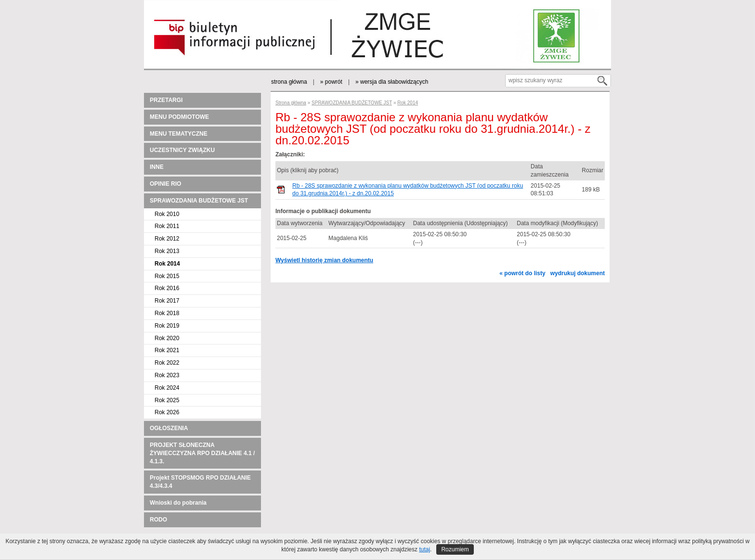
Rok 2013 (167, 251)
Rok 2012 (167, 239)
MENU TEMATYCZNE (179, 134)
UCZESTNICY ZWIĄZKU (182, 150)
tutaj (424, 549)
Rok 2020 (167, 338)
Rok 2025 (167, 400)
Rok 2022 (167, 363)
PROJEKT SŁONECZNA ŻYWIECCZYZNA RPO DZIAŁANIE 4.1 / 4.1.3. (202, 453)
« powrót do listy (522, 273)
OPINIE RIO (165, 184)
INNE (157, 167)
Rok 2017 (167, 301)
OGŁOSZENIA (169, 428)
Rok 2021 (167, 350)
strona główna (289, 82)
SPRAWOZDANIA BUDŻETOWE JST (199, 201)
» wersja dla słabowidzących (392, 82)
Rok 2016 (167, 288)
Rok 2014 (167, 264)
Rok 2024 (167, 388)
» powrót (331, 82)
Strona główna (291, 103)
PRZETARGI (166, 100)
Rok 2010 (167, 214)
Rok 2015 (167, 276)
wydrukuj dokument (578, 273)
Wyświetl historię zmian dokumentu (324, 260)
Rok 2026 (167, 412)
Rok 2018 (167, 313)
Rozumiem (455, 549)
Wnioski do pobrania (178, 503)
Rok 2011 (167, 226)
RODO (158, 520)
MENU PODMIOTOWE (179, 117)
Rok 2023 (167, 375)
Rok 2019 (167, 326)
